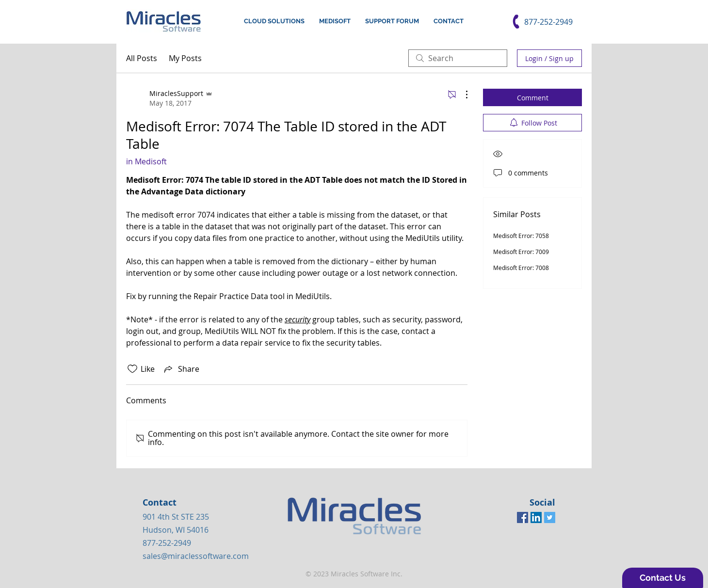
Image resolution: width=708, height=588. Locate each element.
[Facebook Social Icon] (523, 517)
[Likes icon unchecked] (132, 369)
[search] (458, 58)
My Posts (185, 58)
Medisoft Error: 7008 (521, 268)
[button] (663, 578)
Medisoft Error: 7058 (521, 236)
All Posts (142, 58)
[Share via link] (181, 369)
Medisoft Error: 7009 (521, 252)
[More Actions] (462, 95)
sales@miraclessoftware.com (196, 556)
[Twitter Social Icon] (550, 517)
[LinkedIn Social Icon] (536, 517)
